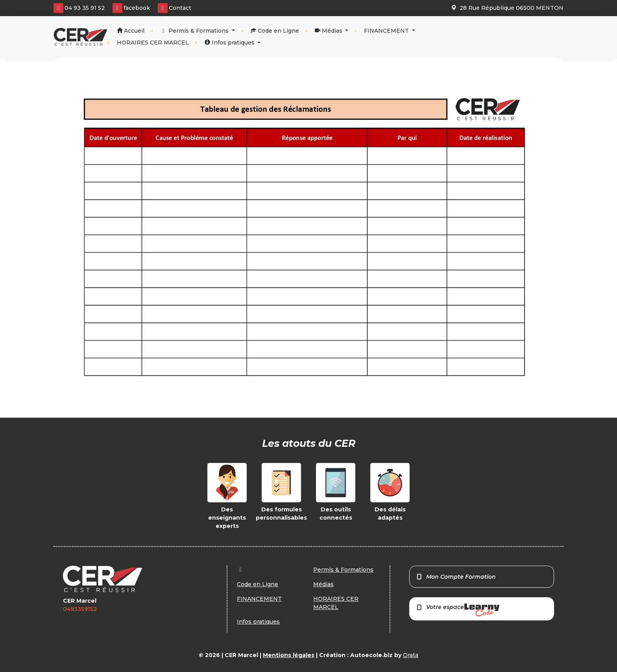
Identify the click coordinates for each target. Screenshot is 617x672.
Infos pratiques (230, 43)
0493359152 (80, 609)
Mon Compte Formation (456, 577)
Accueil (131, 31)
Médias (329, 31)
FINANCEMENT (387, 31)
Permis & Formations (195, 31)
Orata (411, 655)
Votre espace (458, 610)
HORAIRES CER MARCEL (153, 43)
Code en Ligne (275, 31)
